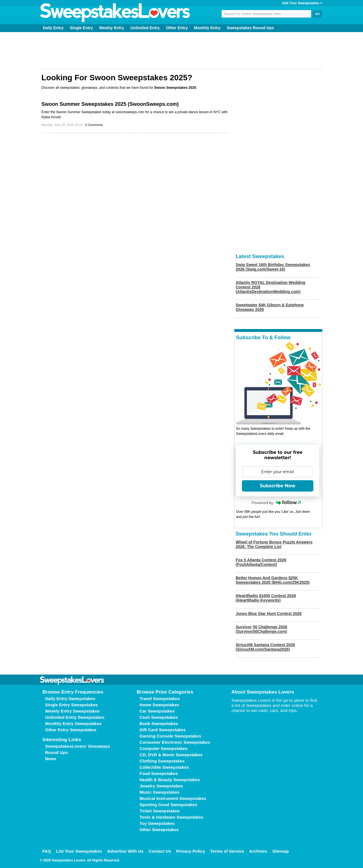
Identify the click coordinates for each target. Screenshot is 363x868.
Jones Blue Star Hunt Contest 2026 (269, 614)
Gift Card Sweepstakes (163, 730)
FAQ (47, 851)
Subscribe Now (278, 486)
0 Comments (94, 125)
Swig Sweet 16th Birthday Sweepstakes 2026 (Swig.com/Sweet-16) (273, 267)
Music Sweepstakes (160, 792)
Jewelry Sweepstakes (161, 786)
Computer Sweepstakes (163, 748)
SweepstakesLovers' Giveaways (78, 746)
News (51, 759)
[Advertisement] (181, 50)
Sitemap (280, 851)
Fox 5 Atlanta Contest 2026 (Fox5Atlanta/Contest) (261, 562)
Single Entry (81, 28)
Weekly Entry (112, 28)
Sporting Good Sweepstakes (168, 805)
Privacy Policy (191, 851)
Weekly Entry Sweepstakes (72, 711)
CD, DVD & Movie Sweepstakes (171, 755)
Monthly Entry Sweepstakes (73, 723)
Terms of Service (227, 851)
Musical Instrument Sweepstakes (173, 798)
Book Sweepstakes (159, 723)
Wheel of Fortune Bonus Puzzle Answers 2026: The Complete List (274, 544)
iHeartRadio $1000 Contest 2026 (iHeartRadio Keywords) (266, 598)
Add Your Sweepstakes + (302, 3)
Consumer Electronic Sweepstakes (175, 742)
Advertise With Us (125, 851)
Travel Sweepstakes (160, 699)
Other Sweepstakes (159, 830)
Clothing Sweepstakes (162, 761)
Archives (258, 851)
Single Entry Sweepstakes (71, 705)
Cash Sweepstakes (159, 717)
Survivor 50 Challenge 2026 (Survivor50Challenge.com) (261, 629)
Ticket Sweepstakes (160, 811)
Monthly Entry (207, 28)
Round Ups (56, 752)
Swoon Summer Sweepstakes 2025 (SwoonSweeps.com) (110, 104)
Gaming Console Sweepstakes (170, 736)
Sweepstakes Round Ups (250, 28)
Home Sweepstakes (159, 705)
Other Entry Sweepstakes (71, 730)
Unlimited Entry (145, 28)
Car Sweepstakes (157, 711)
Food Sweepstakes (159, 773)
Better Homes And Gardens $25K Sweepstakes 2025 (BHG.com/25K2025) (273, 580)
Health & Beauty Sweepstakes (170, 780)
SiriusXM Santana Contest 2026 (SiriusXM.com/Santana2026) (265, 647)
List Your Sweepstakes (79, 851)
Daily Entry (53, 28)
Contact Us (160, 851)
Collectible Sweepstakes (164, 767)
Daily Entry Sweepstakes (70, 699)
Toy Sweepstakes (157, 823)
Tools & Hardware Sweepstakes (171, 817)
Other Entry (177, 28)
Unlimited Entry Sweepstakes (75, 717)
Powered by (276, 503)
